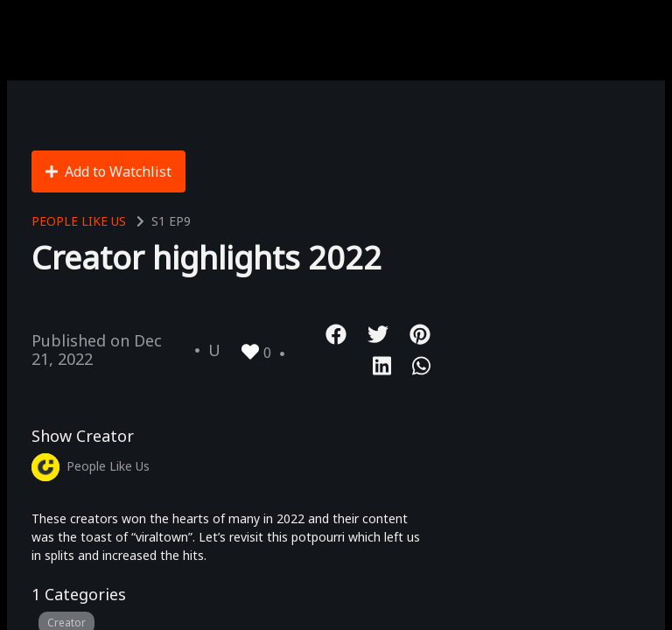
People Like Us (79, 221)
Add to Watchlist (108, 171)
